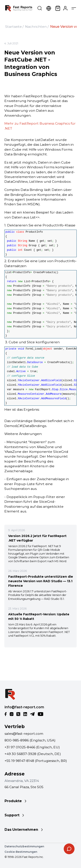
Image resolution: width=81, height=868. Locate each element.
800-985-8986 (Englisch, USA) (30, 740)
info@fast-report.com (24, 707)
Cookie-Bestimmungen (21, 852)
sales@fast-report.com (24, 734)
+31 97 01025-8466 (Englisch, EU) (32, 747)
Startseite (13, 27)
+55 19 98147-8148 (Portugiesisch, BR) (36, 761)
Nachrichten (36, 27)
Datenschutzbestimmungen (24, 846)
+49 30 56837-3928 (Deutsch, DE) (33, 754)
